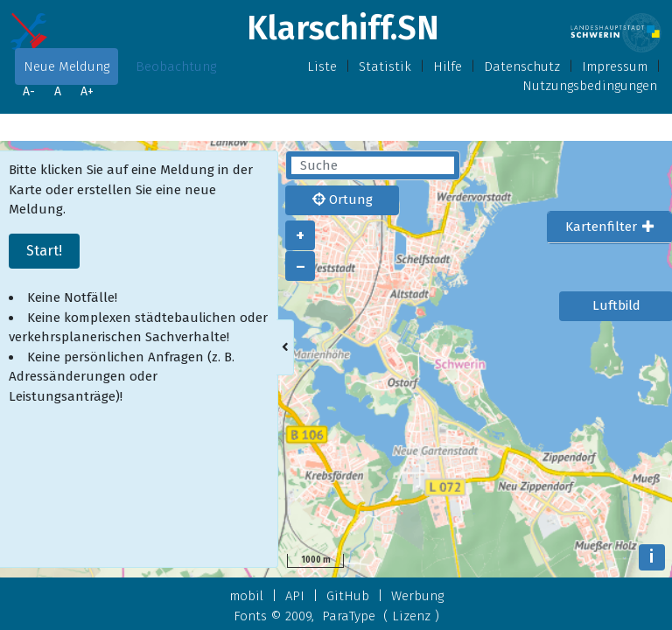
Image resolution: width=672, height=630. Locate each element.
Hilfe (448, 66)
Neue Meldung (66, 66)
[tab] (609, 227)
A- (29, 91)
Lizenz (411, 616)
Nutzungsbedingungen (590, 86)
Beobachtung (176, 66)
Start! (44, 251)
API (295, 596)
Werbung (417, 596)
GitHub (348, 596)
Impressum (615, 66)
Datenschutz (522, 66)
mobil (246, 596)
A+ (87, 91)
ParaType (349, 616)
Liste (322, 66)
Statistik (385, 66)
